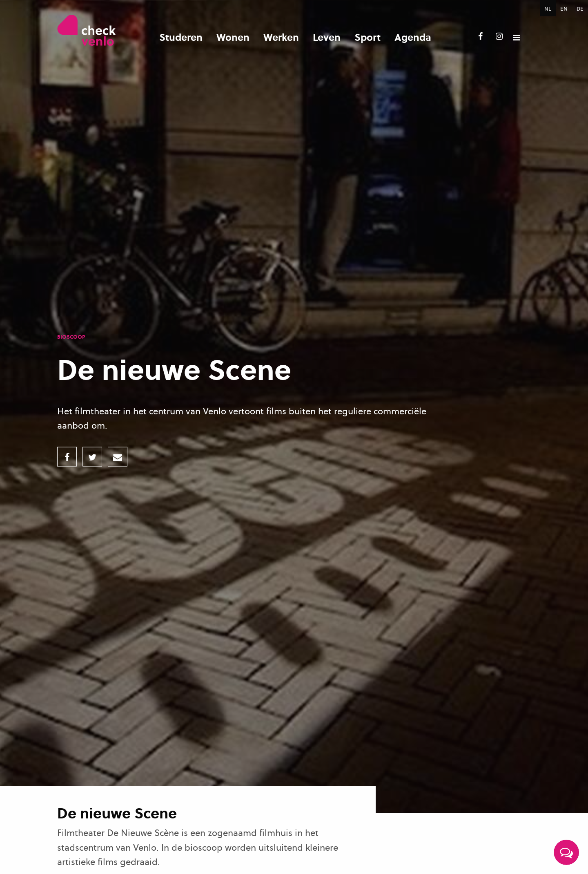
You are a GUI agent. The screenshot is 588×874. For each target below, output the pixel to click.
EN (564, 9)
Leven (327, 37)
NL (548, 9)
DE (580, 9)
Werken (281, 37)
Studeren (181, 37)
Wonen (233, 37)
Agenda (413, 37)
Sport (367, 37)
